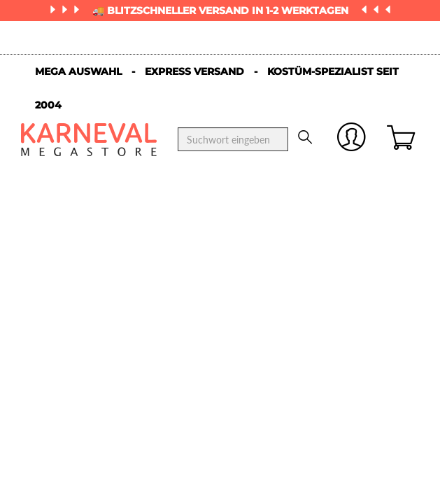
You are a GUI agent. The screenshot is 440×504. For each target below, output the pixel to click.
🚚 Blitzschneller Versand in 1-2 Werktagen (222, 10)
